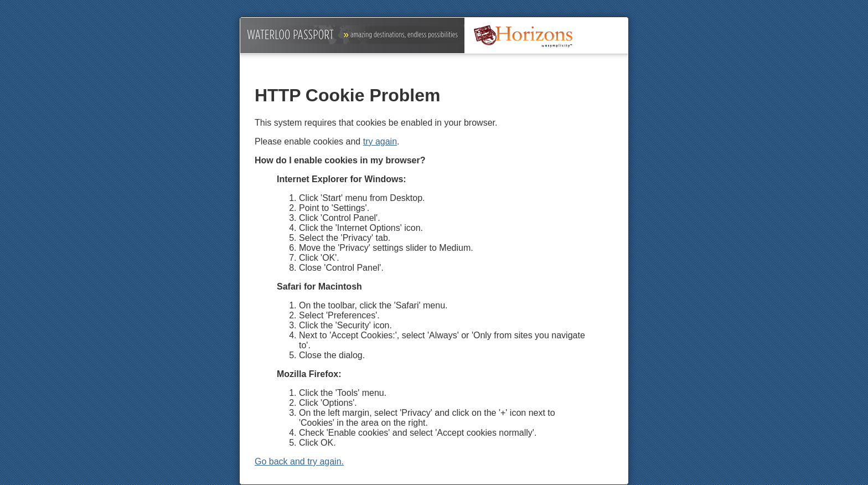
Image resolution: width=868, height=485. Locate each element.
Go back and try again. (299, 461)
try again (380, 141)
